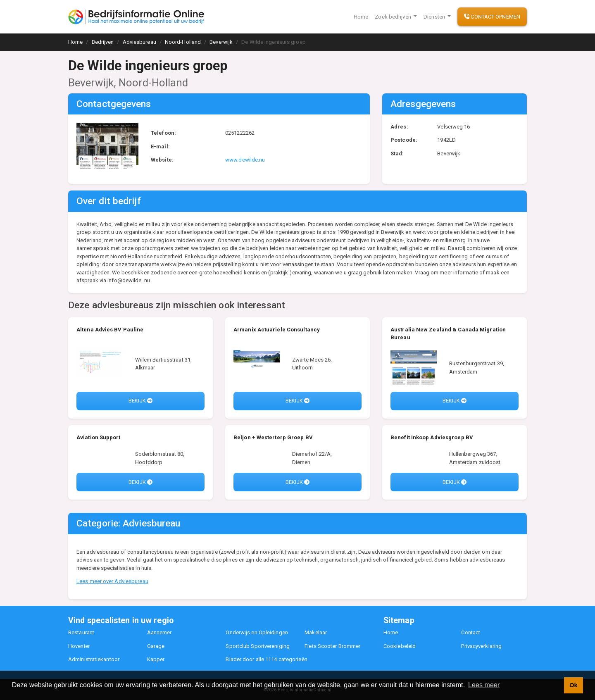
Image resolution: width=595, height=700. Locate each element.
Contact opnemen (492, 17)
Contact (471, 632)
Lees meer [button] (484, 685)
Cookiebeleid (400, 646)
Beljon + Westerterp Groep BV (273, 437)
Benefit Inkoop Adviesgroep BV (432, 437)
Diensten (435, 17)
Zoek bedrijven (394, 17)
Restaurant (81, 632)
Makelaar (316, 632)
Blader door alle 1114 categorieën (266, 659)
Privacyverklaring (481, 646)
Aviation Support (99, 437)
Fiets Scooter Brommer (332, 646)
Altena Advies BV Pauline (110, 330)
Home (361, 17)
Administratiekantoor (94, 659)
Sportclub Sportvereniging (258, 646)
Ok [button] (573, 685)
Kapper (156, 659)
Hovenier (79, 646)
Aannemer (159, 632)
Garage (156, 646)
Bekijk (140, 401)
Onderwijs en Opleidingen (257, 632)
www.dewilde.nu (245, 160)
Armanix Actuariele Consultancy (277, 330)
